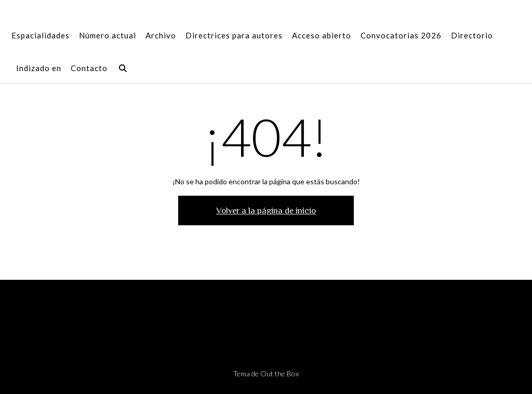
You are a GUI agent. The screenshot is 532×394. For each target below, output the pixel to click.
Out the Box (280, 373)
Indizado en (39, 69)
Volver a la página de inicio (266, 210)
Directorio (472, 36)
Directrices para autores (234, 36)
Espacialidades (41, 36)
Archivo (161, 36)
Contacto (89, 69)
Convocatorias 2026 (401, 36)
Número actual (108, 36)
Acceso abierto (322, 36)
